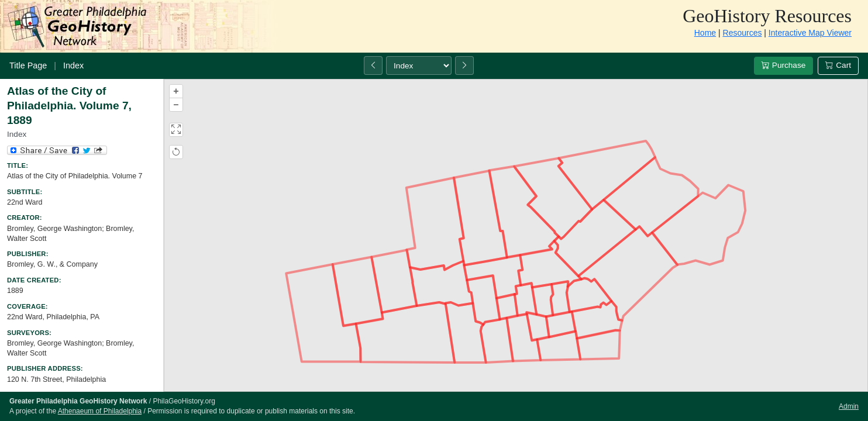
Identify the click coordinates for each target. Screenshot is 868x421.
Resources (743, 33)
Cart (838, 65)
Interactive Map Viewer (810, 33)
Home (705, 33)
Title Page (28, 65)
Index (73, 65)
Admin (849, 406)
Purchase (783, 65)
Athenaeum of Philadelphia (100, 411)
